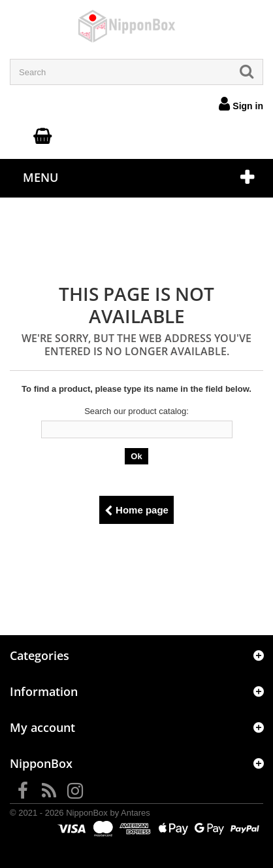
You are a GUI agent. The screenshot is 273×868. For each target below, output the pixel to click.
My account (42, 727)
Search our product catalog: (136, 411)
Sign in (241, 103)
